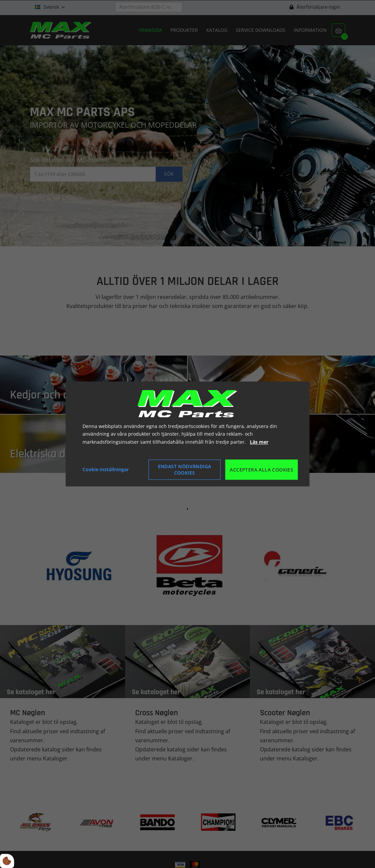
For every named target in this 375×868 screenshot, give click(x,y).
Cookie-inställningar (106, 470)
